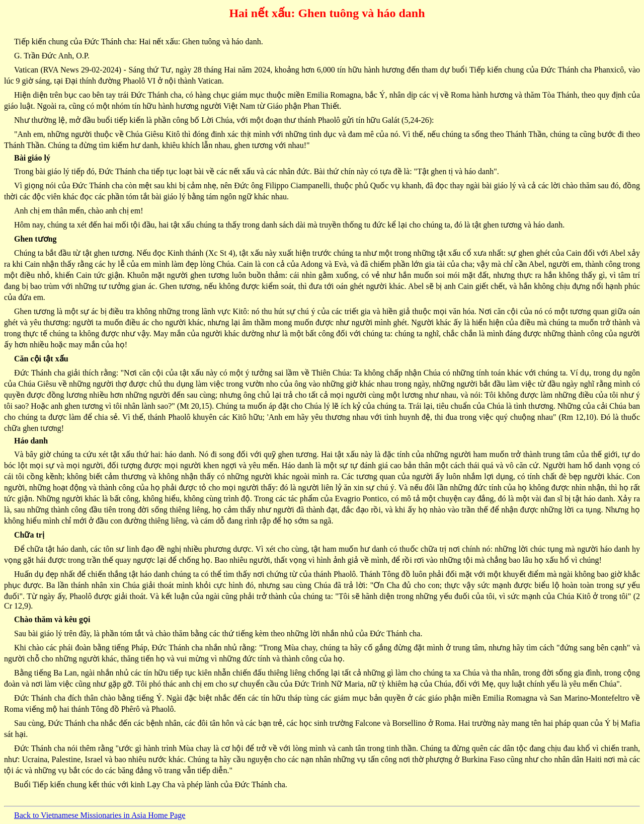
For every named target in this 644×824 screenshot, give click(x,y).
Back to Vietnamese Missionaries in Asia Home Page (100, 815)
